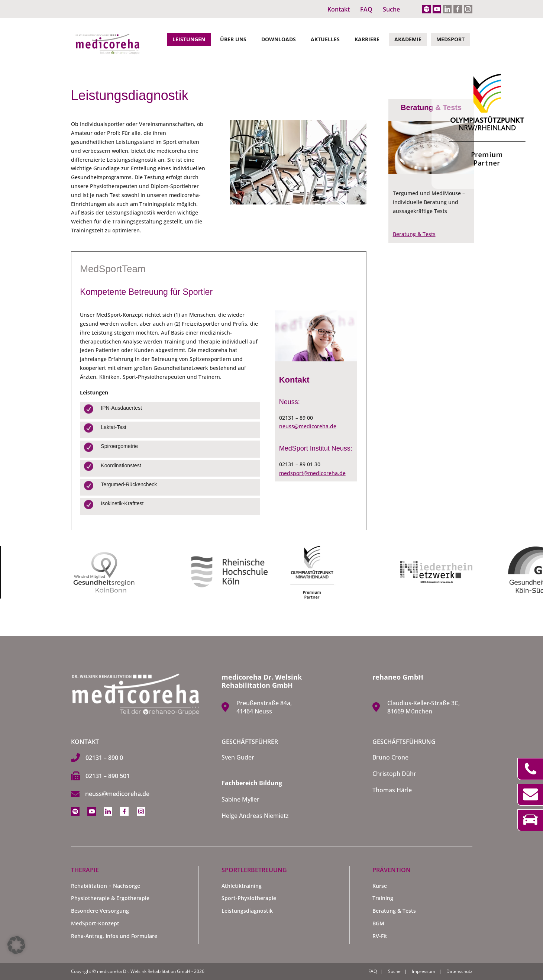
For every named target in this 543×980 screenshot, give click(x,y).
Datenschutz (459, 971)
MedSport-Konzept (95, 923)
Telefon (530, 769)
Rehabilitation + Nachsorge (106, 886)
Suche (391, 9)
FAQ (366, 9)
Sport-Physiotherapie (249, 898)
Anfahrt (530, 820)
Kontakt (339, 9)
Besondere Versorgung (100, 911)
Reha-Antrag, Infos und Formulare (114, 936)
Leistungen (189, 39)
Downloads (279, 39)
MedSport (450, 39)
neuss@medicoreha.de (308, 426)
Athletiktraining (242, 886)
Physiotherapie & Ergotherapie (110, 898)
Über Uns (233, 39)
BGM (378, 923)
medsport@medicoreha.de (312, 473)
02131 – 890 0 (104, 758)
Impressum (424, 971)
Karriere (367, 39)
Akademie (408, 39)
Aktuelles (325, 39)
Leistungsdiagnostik (247, 911)
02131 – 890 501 (108, 776)
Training (383, 898)
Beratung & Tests (414, 234)
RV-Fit (380, 936)
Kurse (380, 886)
